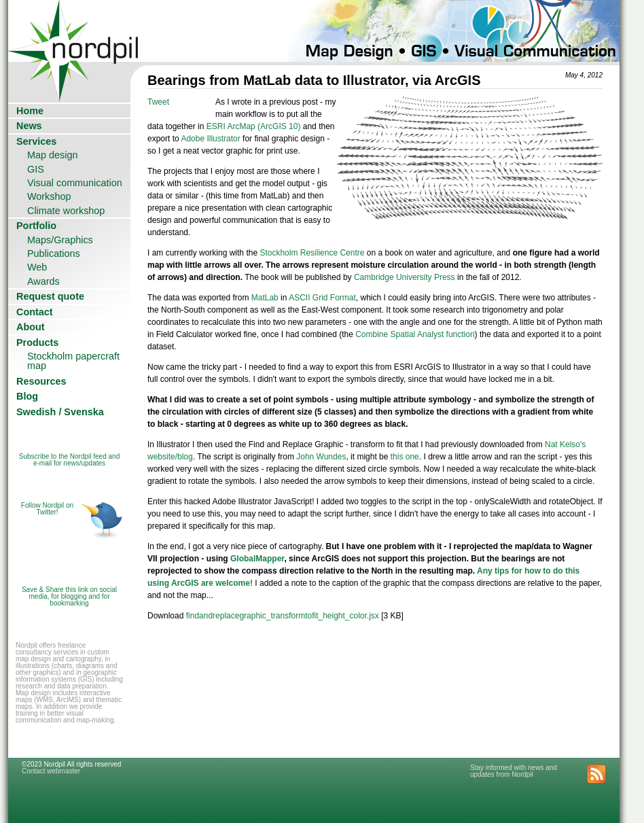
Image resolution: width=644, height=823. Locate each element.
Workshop (49, 196)
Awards (43, 281)
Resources (41, 381)
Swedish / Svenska (60, 412)
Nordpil (74, 31)
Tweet (158, 102)
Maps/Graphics (60, 240)
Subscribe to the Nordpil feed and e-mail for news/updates (69, 460)
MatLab (266, 298)
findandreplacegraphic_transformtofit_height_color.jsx (283, 616)
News (29, 126)
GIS (36, 169)
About (31, 327)
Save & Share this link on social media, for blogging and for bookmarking (69, 596)
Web (37, 267)
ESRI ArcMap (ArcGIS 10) (254, 126)
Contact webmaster (51, 771)
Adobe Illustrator (210, 139)
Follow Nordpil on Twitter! (47, 509)
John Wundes (321, 457)
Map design (52, 155)
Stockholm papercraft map (73, 361)
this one (405, 457)
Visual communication (75, 183)
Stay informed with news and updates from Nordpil (514, 771)
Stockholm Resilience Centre (312, 253)
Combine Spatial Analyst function (415, 334)
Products (37, 343)
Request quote (50, 296)
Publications (54, 253)
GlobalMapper (257, 559)
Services (36, 141)
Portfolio (36, 226)
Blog (27, 396)
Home (30, 111)
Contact (35, 312)
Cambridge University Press (405, 277)
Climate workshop (66, 211)
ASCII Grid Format (322, 298)
